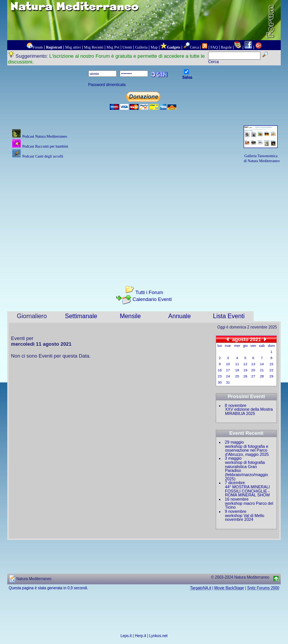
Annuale (180, 316)
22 (271, 370)
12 (245, 364)
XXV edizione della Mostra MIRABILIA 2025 (249, 411)
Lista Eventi (229, 316)
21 (262, 370)
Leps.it (126, 636)
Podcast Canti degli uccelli (43, 156)
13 (253, 364)
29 (271, 376)
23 (220, 376)
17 (228, 370)
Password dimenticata (107, 85)
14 (262, 364)
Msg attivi (73, 47)
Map (154, 47)
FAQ (214, 47)
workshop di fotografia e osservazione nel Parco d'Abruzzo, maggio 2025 (247, 450)
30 (220, 382)
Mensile (130, 316)
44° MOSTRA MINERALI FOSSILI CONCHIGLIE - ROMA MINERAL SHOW (247, 491)
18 (237, 370)
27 (253, 376)
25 (237, 376)
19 (245, 370)
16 (220, 370)
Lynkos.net (158, 636)
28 (262, 376)
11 (237, 364)
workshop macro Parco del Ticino (249, 505)
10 (228, 364)
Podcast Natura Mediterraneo (45, 136)
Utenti (127, 47)
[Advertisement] (144, 218)
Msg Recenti (94, 47)
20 (253, 370)
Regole (226, 47)
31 (228, 382)
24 (228, 376)
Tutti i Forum (149, 292)
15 (271, 364)
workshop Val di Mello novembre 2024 (245, 518)
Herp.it (141, 636)
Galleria (141, 47)
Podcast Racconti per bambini (45, 146)
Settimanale (81, 316)
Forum (38, 47)
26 (245, 376)
